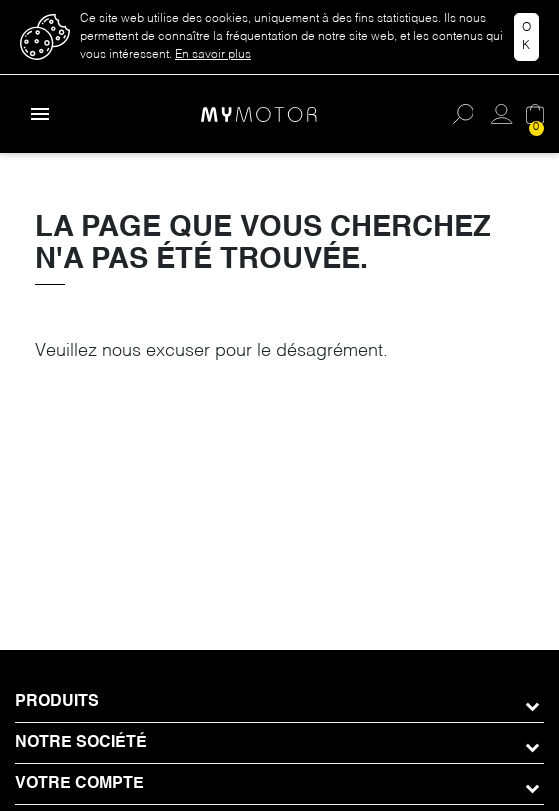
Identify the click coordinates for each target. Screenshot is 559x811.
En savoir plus (213, 55)
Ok (526, 37)
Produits (57, 702)
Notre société (81, 743)
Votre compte (79, 784)
